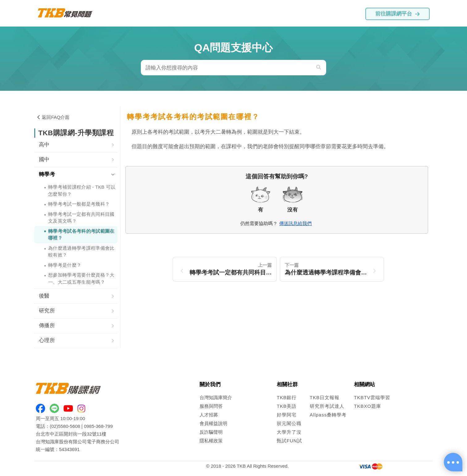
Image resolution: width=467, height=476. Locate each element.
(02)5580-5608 (65, 426)
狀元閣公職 (289, 423)
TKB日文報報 (325, 397)
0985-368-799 (98, 426)
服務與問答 (211, 406)
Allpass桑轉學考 (328, 415)
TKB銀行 (287, 397)
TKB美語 (287, 406)
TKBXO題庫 (368, 406)
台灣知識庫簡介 (216, 397)
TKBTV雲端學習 (372, 397)
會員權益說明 (213, 423)
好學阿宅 (287, 415)
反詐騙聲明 (211, 432)
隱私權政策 (211, 441)
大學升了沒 (289, 432)
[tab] (76, 145)
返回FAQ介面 (53, 117)
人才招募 (209, 415)
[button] (76, 145)
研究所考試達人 (327, 406)
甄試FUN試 (289, 441)
